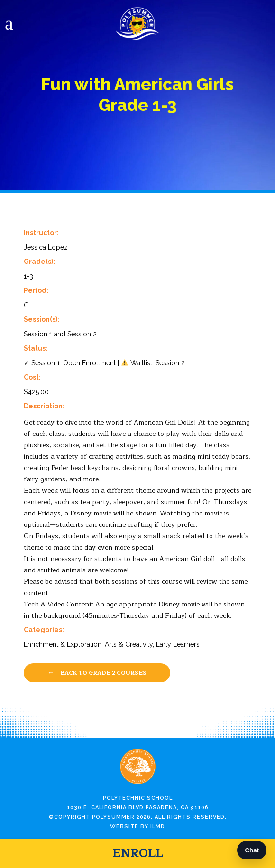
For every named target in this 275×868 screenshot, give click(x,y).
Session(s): (41, 319)
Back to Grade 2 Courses (97, 672)
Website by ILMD (137, 827)
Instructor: (41, 233)
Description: (44, 406)
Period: (36, 290)
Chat (252, 850)
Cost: (32, 377)
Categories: (44, 630)
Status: (36, 348)
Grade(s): (39, 262)
